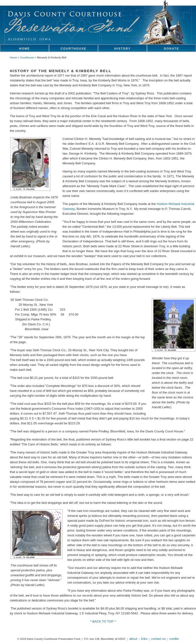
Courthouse (27, 57)
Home (13, 57)
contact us (158, 639)
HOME (24, 49)
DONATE (171, 49)
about (133, 639)
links (144, 639)
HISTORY (123, 49)
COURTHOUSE (73, 49)
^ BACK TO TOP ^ (103, 621)
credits (174, 639)
